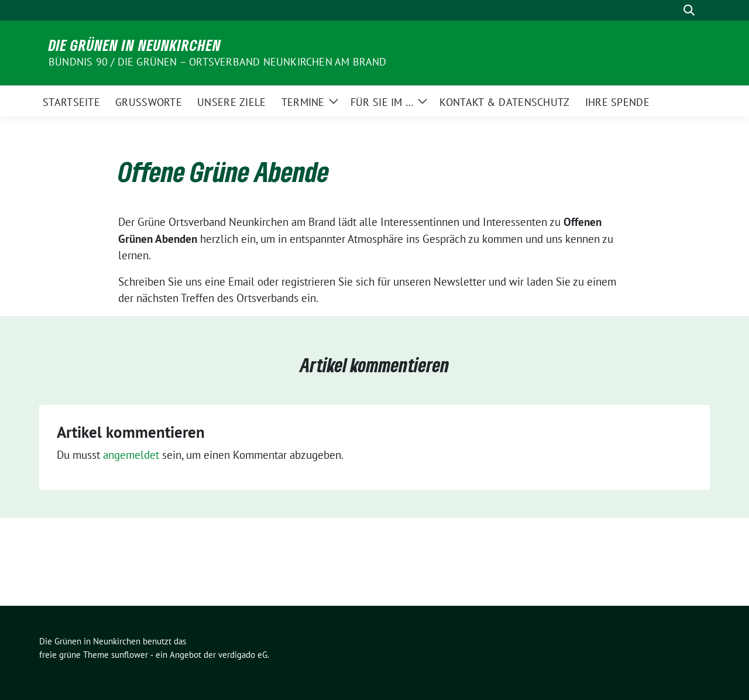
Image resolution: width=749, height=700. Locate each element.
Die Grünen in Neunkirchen (135, 45)
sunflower (130, 655)
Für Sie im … (382, 102)
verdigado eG (243, 655)
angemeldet (131, 455)
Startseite (71, 102)
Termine (303, 102)
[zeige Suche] (689, 10)
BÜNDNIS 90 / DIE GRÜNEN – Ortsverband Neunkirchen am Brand (218, 62)
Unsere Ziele (232, 102)
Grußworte (149, 102)
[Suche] (672, 10)
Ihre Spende (617, 102)
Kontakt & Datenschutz (504, 102)
